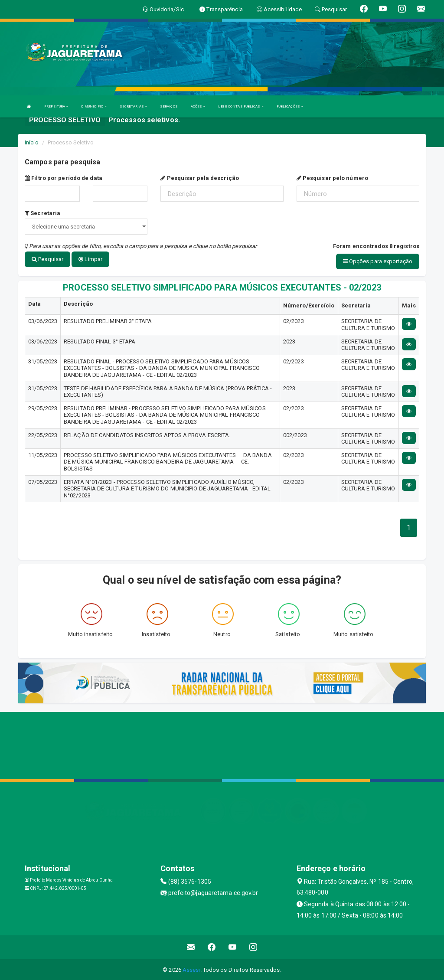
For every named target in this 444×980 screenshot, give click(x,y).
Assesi (191, 969)
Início (32, 142)
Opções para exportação (378, 261)
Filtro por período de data (64, 178)
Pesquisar (47, 259)
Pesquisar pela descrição (200, 178)
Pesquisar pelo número (332, 178)
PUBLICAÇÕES (290, 106)
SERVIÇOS (169, 106)
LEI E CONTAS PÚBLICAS (241, 106)
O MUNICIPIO (94, 106)
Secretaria (42, 213)
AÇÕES (198, 106)
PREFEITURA (56, 106)
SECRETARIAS (133, 106)
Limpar (90, 259)
